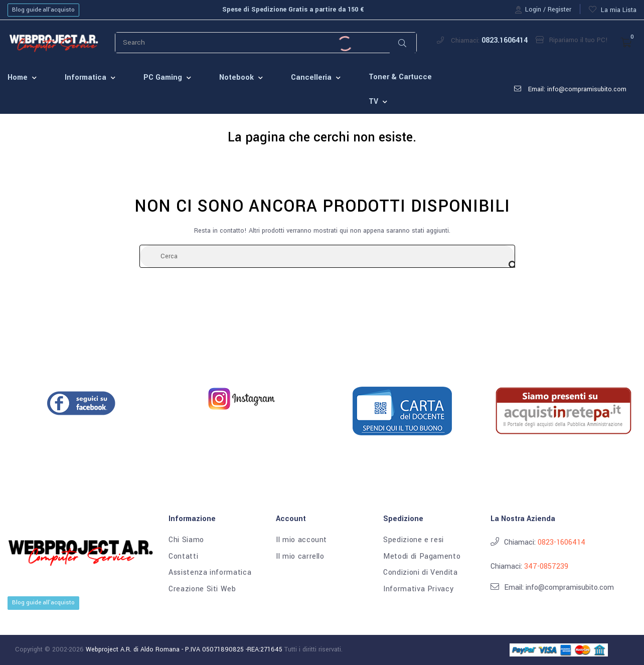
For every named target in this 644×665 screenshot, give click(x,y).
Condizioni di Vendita (421, 573)
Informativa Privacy (418, 589)
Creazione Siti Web (202, 589)
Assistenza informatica (210, 573)
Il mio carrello (300, 557)
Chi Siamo (186, 540)
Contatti (183, 557)
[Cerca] (327, 256)
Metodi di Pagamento (422, 557)
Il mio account (301, 540)
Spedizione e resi (414, 540)
